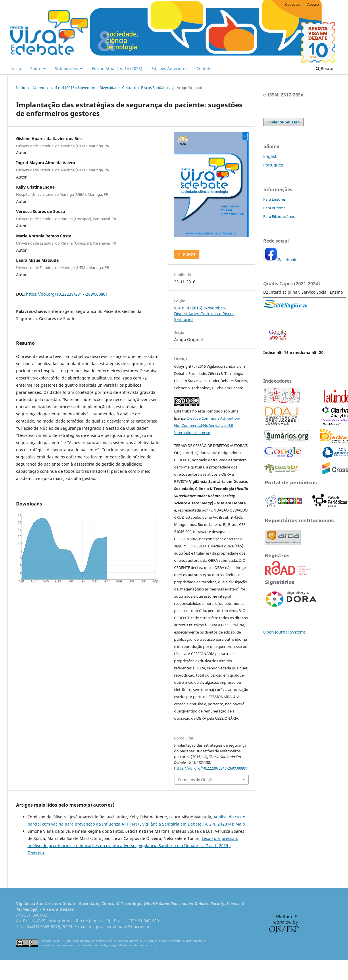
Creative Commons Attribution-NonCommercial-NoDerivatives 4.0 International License (207, 425)
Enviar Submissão (283, 122)
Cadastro (293, 4)
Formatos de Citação (196, 780)
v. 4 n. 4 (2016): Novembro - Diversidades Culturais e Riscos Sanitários (110, 88)
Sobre (36, 68)
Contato (204, 68)
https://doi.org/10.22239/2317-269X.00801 (67, 294)
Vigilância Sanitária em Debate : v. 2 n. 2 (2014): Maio (194, 824)
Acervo (38, 88)
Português (273, 165)
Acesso (313, 4)
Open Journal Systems (284, 632)
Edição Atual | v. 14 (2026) (117, 68)
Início (16, 68)
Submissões (67, 68)
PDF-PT (189, 254)
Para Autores (274, 208)
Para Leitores (274, 199)
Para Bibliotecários (279, 216)
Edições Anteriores (169, 68)
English (270, 156)
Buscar (325, 68)
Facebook (287, 260)
